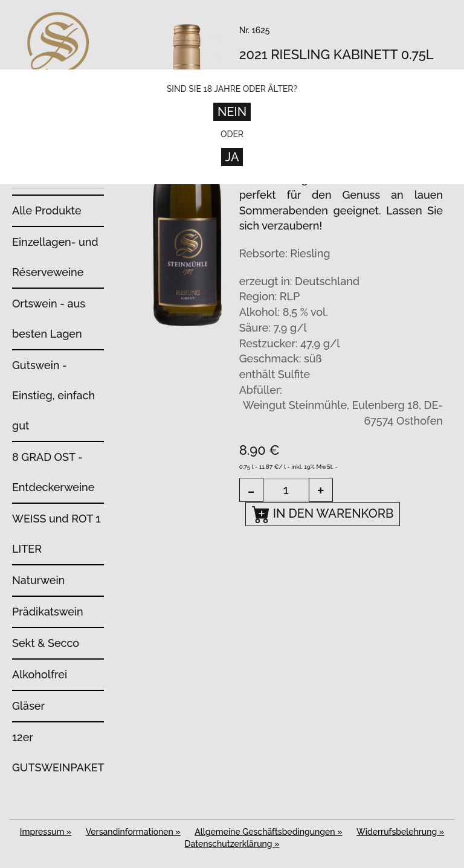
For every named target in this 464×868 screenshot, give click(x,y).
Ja (232, 157)
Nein (232, 112)
